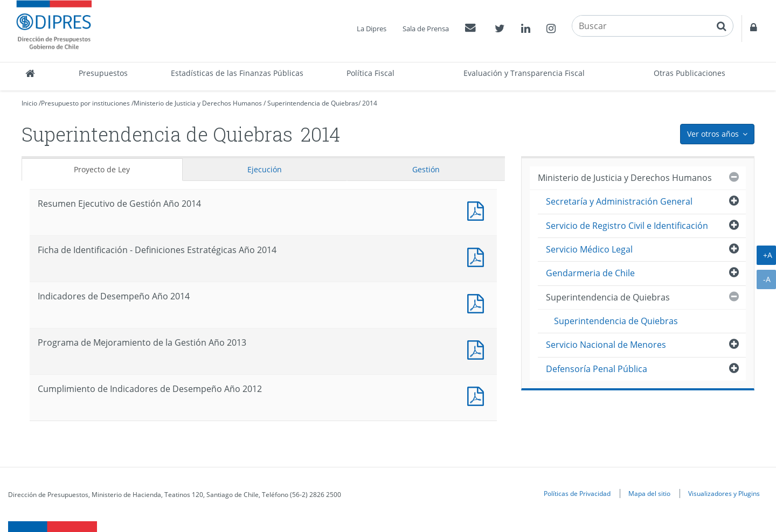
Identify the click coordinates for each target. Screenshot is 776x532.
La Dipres (372, 29)
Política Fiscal (370, 73)
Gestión (426, 169)
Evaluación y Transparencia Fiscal (524, 73)
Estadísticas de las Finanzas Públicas (237, 73)
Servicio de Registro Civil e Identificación (627, 226)
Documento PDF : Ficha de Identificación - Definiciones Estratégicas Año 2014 (478, 256)
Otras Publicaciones (690, 73)
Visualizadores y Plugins (724, 493)
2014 (370, 103)
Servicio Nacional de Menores (606, 345)
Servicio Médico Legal (589, 249)
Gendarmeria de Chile (590, 273)
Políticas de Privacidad (577, 493)
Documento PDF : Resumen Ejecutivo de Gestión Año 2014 (478, 210)
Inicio (29, 103)
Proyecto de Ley (102, 169)
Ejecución (265, 169)
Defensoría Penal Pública (597, 369)
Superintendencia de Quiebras (313, 103)
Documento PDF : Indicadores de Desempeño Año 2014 (478, 302)
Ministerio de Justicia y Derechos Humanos (198, 103)
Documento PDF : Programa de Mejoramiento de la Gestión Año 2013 (478, 349)
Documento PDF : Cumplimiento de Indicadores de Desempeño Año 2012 (478, 395)
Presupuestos (103, 73)
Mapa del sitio (649, 493)
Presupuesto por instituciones (85, 103)
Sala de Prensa (426, 29)
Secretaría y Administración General (619, 201)
